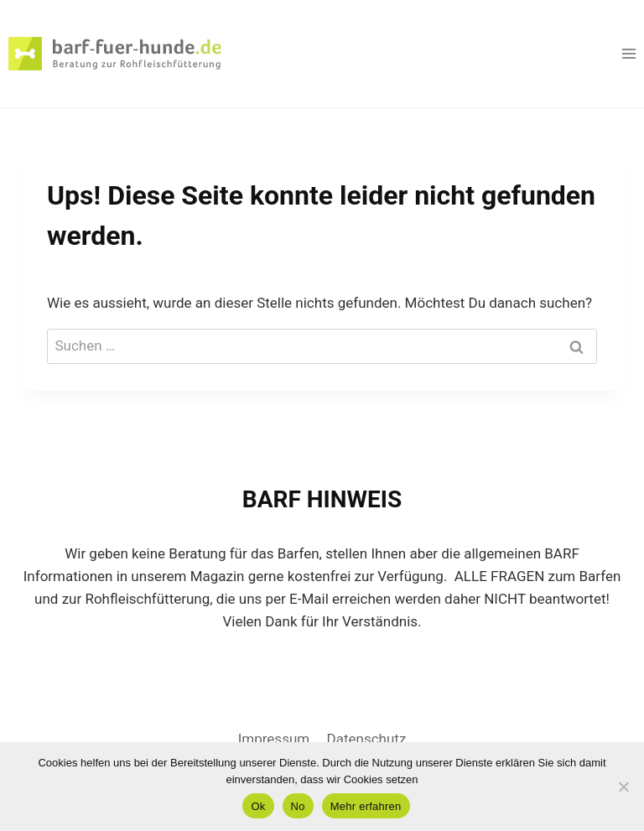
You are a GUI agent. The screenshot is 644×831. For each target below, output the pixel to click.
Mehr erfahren (366, 806)
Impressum (274, 739)
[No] (623, 787)
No (298, 806)
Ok (258, 806)
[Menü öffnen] (628, 53)
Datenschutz (367, 739)
